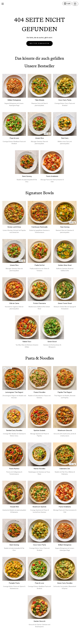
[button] (39, 4)
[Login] (67, 3)
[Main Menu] (3, 4)
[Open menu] (75, 4)
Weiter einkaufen (39, 43)
